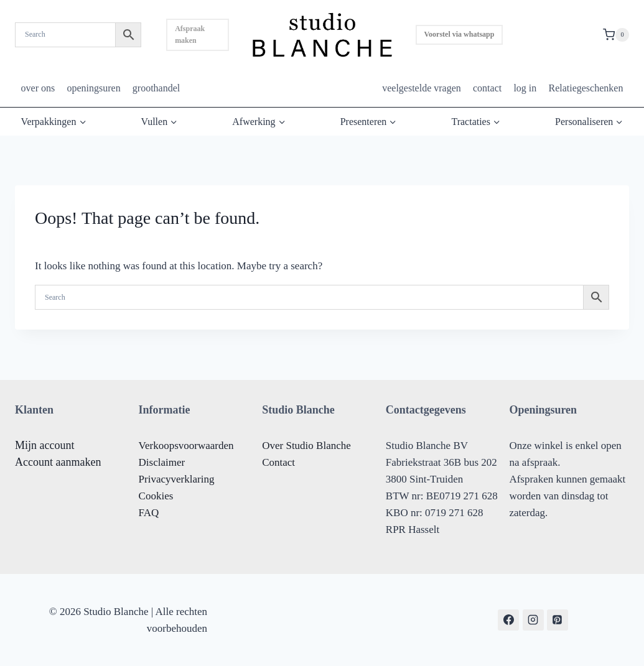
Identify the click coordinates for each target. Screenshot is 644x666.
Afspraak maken (190, 35)
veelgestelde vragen (422, 88)
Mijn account (44, 445)
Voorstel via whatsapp (460, 34)
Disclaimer (162, 462)
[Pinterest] (558, 620)
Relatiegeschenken (586, 88)
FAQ (149, 513)
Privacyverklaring (177, 479)
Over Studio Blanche (306, 446)
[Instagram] (533, 620)
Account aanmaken (58, 462)
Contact (278, 462)
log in (525, 88)
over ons (38, 88)
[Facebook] (508, 620)
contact (487, 88)
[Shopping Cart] (616, 35)
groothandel (156, 88)
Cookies (156, 496)
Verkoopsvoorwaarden (186, 446)
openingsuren (93, 88)
